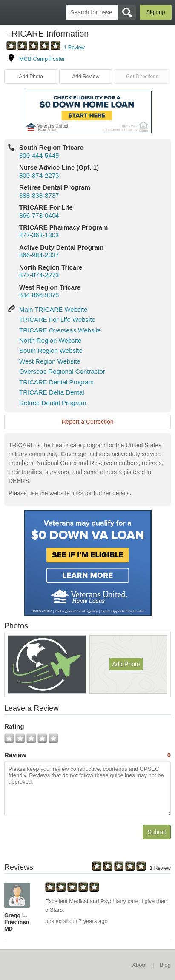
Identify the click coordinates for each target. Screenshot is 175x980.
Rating (14, 726)
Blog (165, 965)
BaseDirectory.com (11, 12)
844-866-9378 (39, 295)
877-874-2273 (39, 275)
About (139, 965)
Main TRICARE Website (53, 309)
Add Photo (31, 77)
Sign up (155, 12)
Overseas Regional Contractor (62, 371)
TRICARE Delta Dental (52, 392)
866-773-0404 (39, 215)
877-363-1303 (39, 235)
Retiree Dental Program (53, 403)
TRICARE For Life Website (57, 320)
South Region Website (51, 351)
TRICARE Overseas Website (60, 330)
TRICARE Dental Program (56, 382)
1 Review (74, 48)
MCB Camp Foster (42, 59)
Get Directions (142, 77)
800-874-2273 (39, 175)
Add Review (86, 77)
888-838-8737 (39, 195)
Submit (157, 832)
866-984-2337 (39, 255)
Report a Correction (87, 422)
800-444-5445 (39, 155)
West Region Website (50, 361)
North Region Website (50, 340)
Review (87, 755)
